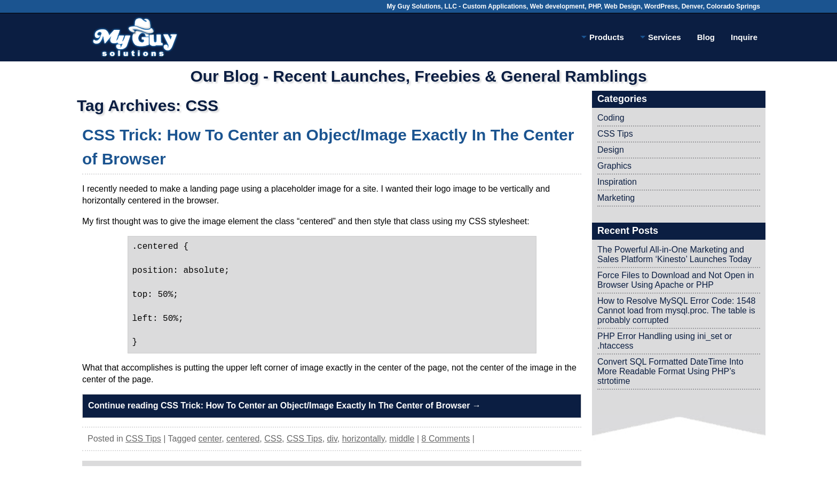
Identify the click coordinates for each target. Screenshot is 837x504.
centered (243, 439)
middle (402, 439)
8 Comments (446, 439)
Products (603, 39)
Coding (611, 118)
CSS (273, 439)
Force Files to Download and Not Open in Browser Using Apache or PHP (676, 280)
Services (661, 39)
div (332, 439)
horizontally (364, 439)
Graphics (614, 166)
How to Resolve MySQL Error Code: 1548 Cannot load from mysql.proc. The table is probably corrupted (676, 310)
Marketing (616, 198)
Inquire (744, 37)
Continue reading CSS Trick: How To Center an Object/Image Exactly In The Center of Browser (285, 405)
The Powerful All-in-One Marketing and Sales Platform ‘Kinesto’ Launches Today (674, 254)
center (210, 439)
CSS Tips (143, 439)
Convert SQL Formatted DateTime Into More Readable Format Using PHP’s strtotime (670, 371)
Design (611, 150)
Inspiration (617, 182)
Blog (706, 37)
